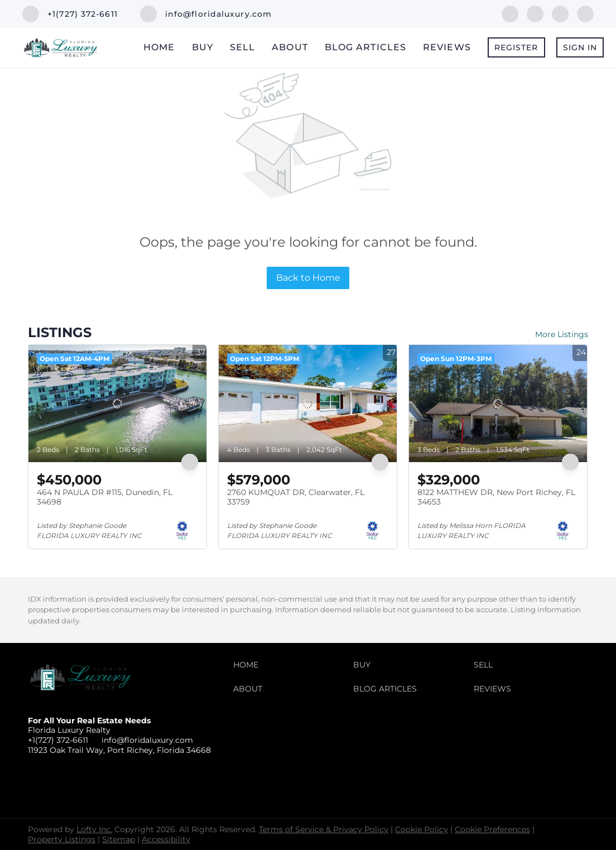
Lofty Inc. (94, 829)
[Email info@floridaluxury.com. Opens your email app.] (206, 14)
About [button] (290, 47)
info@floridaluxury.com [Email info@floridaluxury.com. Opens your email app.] (147, 740)
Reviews (447, 47)
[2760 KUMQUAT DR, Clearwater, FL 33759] (308, 404)
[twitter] (560, 13)
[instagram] (585, 13)
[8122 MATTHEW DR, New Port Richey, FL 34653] (498, 404)
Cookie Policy (422, 829)
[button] (249, 667)
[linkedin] (535, 13)
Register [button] (516, 47)
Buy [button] (203, 47)
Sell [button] (242, 47)
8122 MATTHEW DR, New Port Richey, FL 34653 (496, 497)
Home (159, 47)
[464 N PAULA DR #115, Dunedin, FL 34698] (117, 404)
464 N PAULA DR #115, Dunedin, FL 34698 (105, 497)
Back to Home (308, 278)
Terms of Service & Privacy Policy (324, 829)
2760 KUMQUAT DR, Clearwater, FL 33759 (296, 497)
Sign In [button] (580, 47)
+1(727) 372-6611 (58, 740)
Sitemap (119, 839)
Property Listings (62, 839)
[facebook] (510, 13)
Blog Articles (365, 47)
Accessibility (166, 839)
